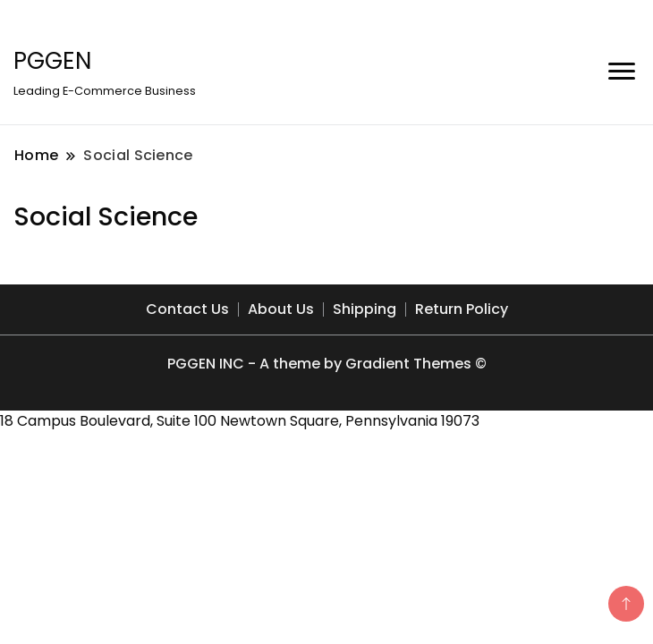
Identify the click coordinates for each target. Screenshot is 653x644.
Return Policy (462, 309)
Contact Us (187, 309)
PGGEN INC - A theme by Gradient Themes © (327, 364)
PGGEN (52, 61)
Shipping (365, 309)
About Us (281, 309)
